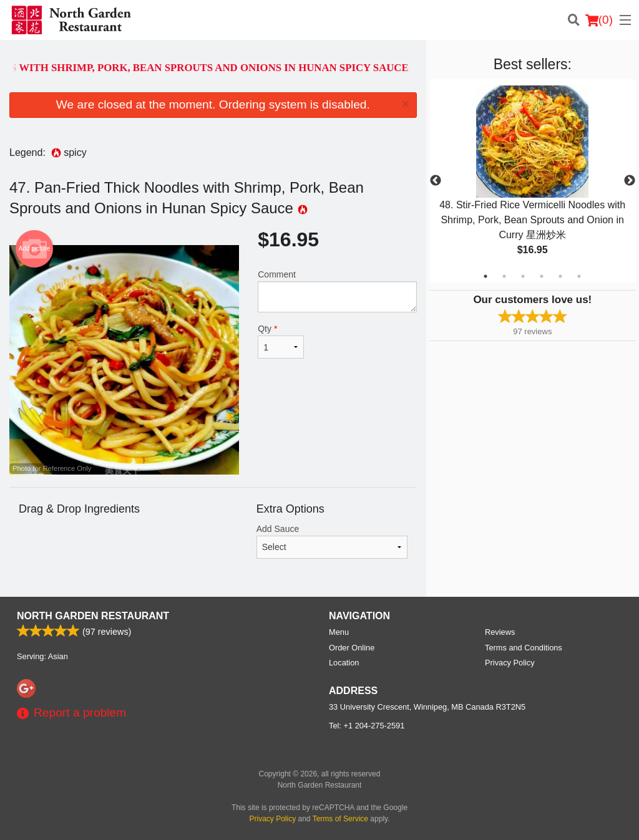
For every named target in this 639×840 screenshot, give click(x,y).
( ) (599, 20)
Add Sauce (332, 541)
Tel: (367, 726)
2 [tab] (504, 276)
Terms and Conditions (524, 648)
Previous (436, 181)
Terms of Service (340, 819)
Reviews (500, 632)
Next (630, 181)
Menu (339, 632)
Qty (281, 341)
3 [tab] (523, 276)
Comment (337, 291)
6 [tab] (579, 276)
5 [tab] (560, 276)
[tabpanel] (533, 181)
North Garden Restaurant (93, 616)
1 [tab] (485, 276)
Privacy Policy (510, 663)
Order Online (352, 648)
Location (344, 663)
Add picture (35, 249)
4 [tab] (542, 276)
